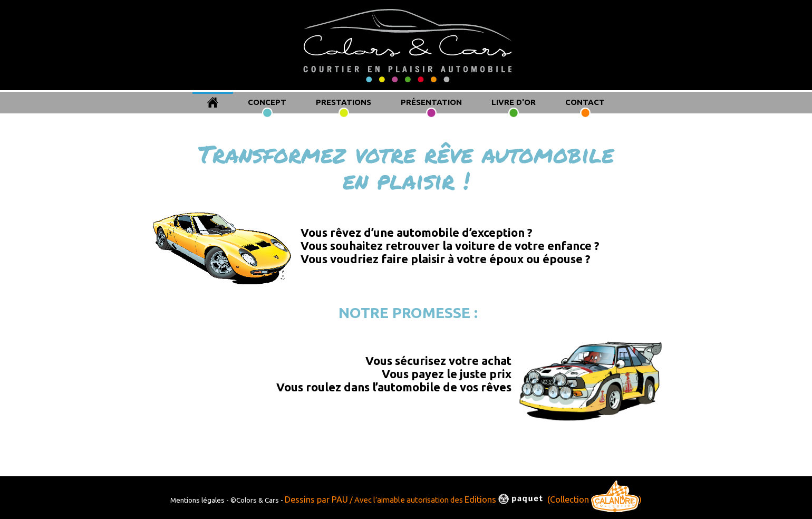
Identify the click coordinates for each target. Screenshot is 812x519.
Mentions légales (198, 500)
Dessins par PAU (316, 499)
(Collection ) (594, 499)
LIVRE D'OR (514, 102)
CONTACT (585, 102)
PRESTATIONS (344, 102)
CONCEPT (267, 102)
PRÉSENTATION (431, 102)
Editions (505, 499)
